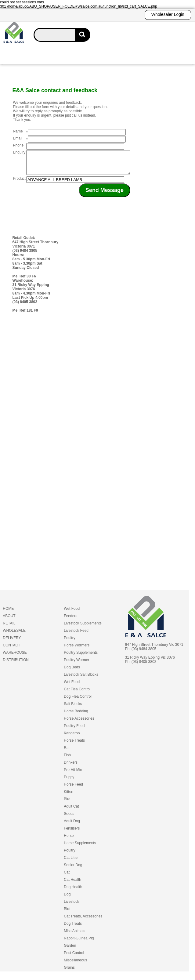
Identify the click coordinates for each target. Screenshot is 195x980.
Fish (67, 760)
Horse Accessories (79, 723)
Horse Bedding (76, 716)
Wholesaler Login (168, 14)
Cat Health (72, 884)
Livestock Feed (76, 635)
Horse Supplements (80, 848)
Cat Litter (71, 862)
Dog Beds (72, 672)
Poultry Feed (74, 730)
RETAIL (9, 628)
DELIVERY (12, 642)
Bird (67, 804)
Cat (67, 877)
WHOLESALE (14, 635)
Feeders (70, 620)
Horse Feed (73, 789)
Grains (69, 972)
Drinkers (71, 767)
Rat (67, 752)
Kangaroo (72, 738)
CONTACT (11, 650)
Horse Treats (74, 745)
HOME (8, 613)
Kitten (69, 796)
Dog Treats (73, 928)
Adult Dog (72, 826)
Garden (70, 950)
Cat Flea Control (77, 694)
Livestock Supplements (83, 628)
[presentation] (96, 214)
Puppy (69, 782)
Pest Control (74, 957)
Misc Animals (74, 935)
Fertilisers (72, 833)
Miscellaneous (75, 965)
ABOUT (9, 620)
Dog (67, 899)
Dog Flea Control (78, 701)
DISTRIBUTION (16, 664)
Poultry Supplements (81, 657)
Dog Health (73, 891)
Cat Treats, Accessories (83, 921)
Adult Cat (71, 811)
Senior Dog (73, 870)
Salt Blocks (73, 708)
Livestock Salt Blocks (81, 679)
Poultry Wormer (76, 664)
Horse (69, 840)
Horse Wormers (77, 650)
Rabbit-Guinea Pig (79, 943)
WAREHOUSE (15, 657)
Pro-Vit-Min (73, 774)
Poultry (69, 642)
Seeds (69, 818)
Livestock (71, 906)
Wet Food (72, 613)
